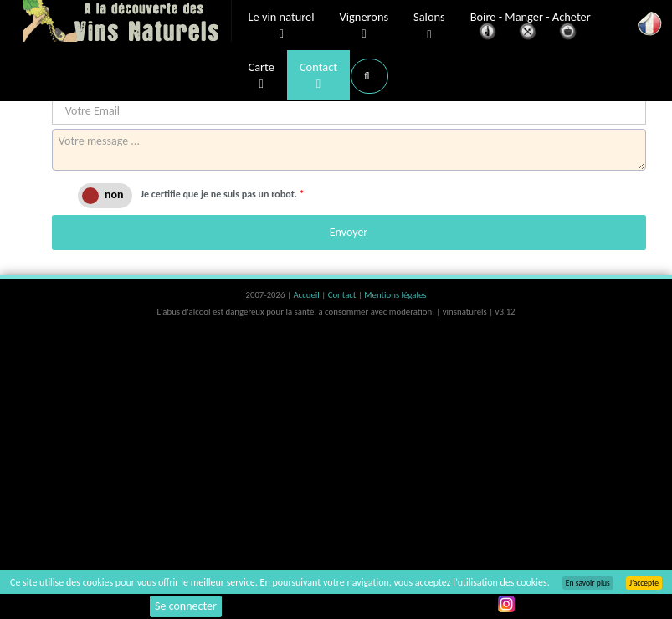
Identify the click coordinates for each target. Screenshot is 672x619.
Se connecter (186, 606)
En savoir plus (588, 583)
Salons (429, 26)
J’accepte (644, 583)
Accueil (307, 295)
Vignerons (364, 26)
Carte (262, 76)
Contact (318, 76)
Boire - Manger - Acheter (531, 27)
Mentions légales (395, 295)
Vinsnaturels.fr (127, 23)
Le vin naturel (282, 26)
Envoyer (349, 232)
